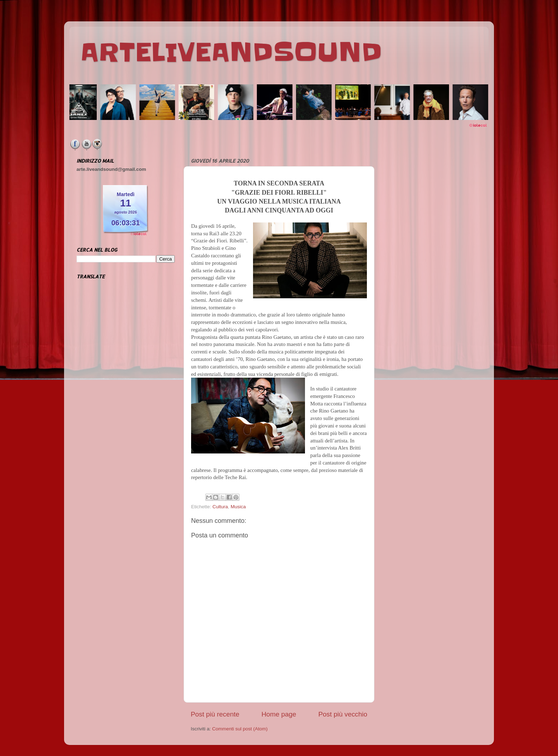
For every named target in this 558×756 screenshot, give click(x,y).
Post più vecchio (343, 714)
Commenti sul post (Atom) (240, 729)
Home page (279, 714)
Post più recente (215, 714)
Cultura (220, 507)
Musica (238, 507)
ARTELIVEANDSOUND (231, 52)
